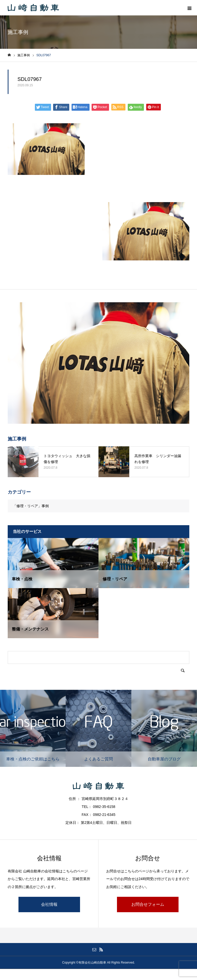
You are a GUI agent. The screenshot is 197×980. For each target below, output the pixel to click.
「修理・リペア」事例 (31, 506)
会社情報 (49, 904)
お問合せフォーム (148, 904)
